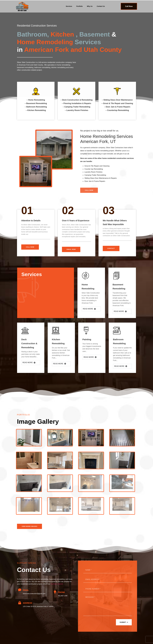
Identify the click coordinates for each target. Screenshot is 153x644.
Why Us (90, 6)
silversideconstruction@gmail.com (34, 594)
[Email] (20, 590)
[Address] (20, 603)
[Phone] (55, 592)
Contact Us (101, 6)
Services (69, 6)
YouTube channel (57, 584)
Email (26, 590)
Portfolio (80, 6)
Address (28, 603)
